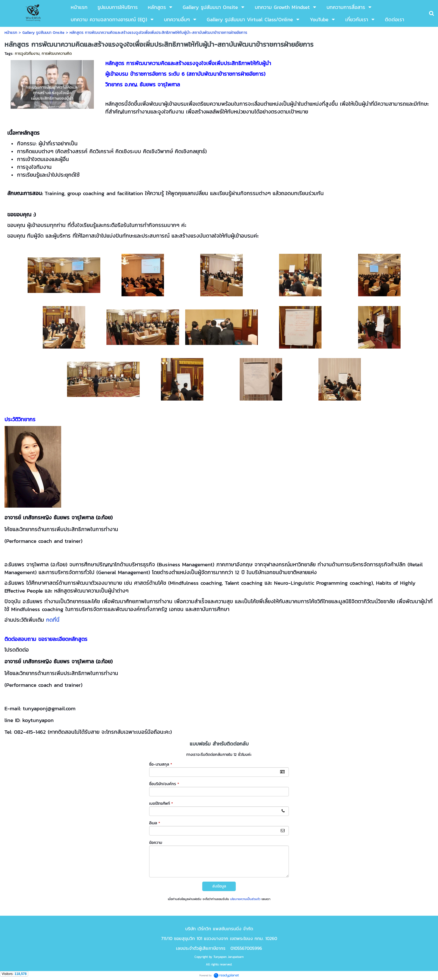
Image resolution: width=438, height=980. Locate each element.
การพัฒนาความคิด (57, 54)
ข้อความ (156, 843)
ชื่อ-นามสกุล (161, 764)
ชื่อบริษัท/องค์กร (164, 784)
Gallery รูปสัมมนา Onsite (43, 33)
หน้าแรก (11, 33)
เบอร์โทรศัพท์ (161, 803)
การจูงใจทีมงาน (27, 54)
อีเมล (155, 823)
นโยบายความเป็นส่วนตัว (245, 899)
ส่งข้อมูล (219, 886)
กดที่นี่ (53, 620)
